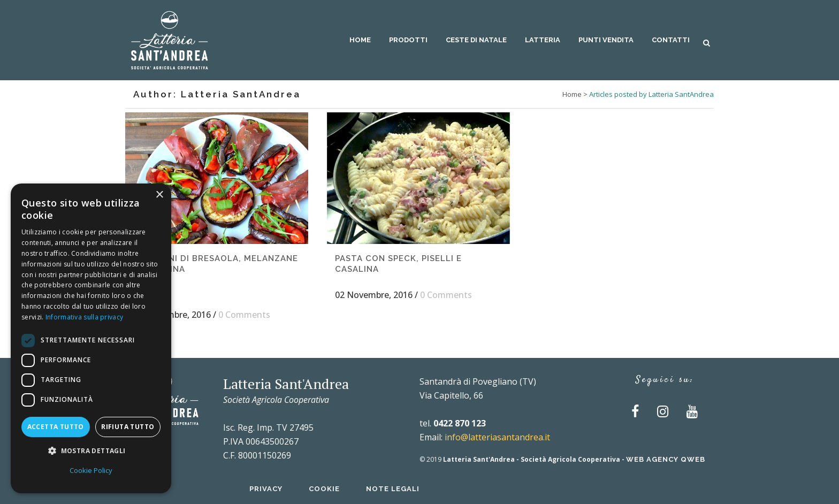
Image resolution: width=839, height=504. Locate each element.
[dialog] (91, 338)
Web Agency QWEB (666, 459)
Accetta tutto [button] (56, 427)
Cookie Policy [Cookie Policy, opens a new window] (91, 470)
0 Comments (244, 315)
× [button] (159, 195)
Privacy (266, 489)
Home (572, 94)
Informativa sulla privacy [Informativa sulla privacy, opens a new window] (85, 317)
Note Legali (393, 489)
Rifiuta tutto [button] (128, 427)
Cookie (324, 489)
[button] (91, 451)
